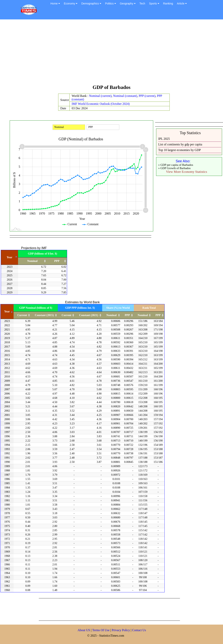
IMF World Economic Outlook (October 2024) (101, 104)
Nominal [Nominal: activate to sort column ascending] (32, 261)
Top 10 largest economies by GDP (179, 150)
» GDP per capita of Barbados (176, 165)
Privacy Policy (121, 630)
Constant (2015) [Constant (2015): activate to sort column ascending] (44, 315)
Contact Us (139, 630)
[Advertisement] (112, 54)
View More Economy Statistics (187, 172)
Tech (142, 3)
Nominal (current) (100, 96)
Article (182, 3)
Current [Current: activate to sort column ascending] (22, 315)
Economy (71, 3)
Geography (128, 3)
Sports (154, 3)
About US (84, 630)
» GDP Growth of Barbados (174, 168)
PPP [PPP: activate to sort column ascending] (57, 261)
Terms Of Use (101, 630)
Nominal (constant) (125, 96)
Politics (111, 3)
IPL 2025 (164, 139)
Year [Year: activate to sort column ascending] (7, 311)
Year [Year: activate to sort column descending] (10, 257)
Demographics (91, 3)
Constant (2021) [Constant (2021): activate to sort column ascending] (89, 315)
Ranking (168, 3)
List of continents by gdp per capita (180, 144)
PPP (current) (147, 96)
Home (55, 3)
